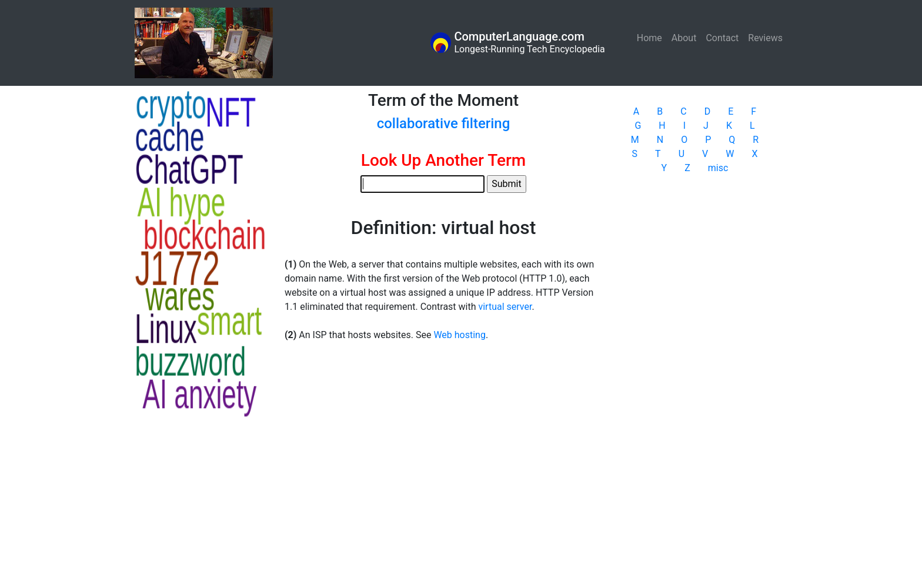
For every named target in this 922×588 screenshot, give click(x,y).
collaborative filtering (444, 123)
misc (718, 168)
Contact (722, 38)
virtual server (505, 307)
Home (652, 37)
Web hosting (460, 335)
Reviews (765, 38)
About (684, 38)
